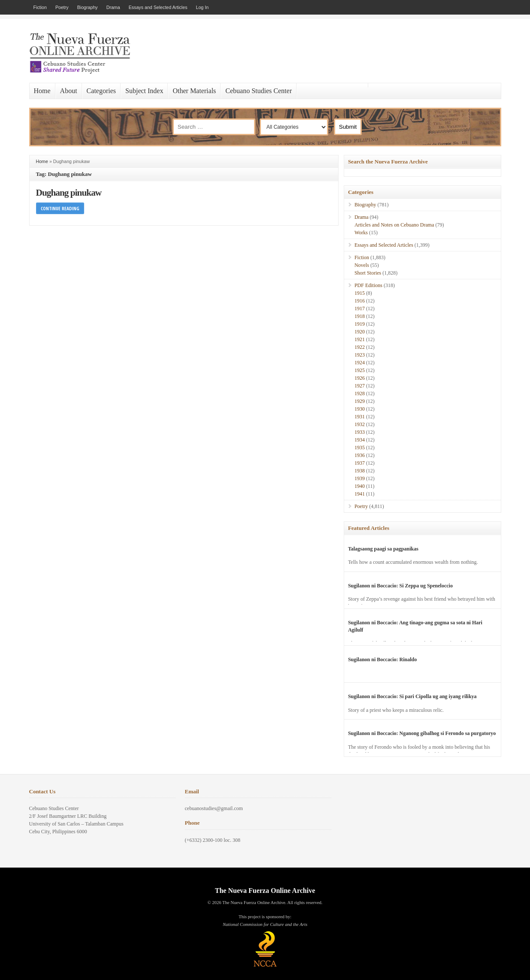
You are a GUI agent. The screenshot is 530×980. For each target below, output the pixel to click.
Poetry (62, 7)
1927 (360, 386)
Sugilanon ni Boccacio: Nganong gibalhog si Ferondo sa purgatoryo (422, 733)
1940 (360, 486)
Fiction (40, 7)
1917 (360, 309)
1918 (360, 316)
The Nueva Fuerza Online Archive (265, 891)
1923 (360, 355)
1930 (360, 409)
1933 (360, 432)
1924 (360, 363)
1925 (360, 370)
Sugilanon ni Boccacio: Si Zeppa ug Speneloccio (400, 586)
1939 (360, 478)
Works (361, 233)
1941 (360, 494)
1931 (360, 417)
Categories (101, 91)
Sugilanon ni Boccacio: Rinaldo (382, 659)
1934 (360, 440)
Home (42, 91)
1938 (360, 471)
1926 (360, 378)
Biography (88, 7)
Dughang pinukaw (69, 193)
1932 (360, 424)
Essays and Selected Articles (158, 7)
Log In (203, 7)
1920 (360, 332)
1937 (360, 463)
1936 (360, 455)
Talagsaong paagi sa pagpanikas (383, 549)
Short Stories (368, 273)
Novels (362, 265)
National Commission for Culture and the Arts (265, 924)
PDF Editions (368, 285)
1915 (360, 293)
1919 (360, 324)
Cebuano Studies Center (259, 91)
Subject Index (144, 91)
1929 (360, 401)
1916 (360, 301)
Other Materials (194, 91)
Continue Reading (60, 208)
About (69, 91)
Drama (113, 7)
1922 (360, 347)
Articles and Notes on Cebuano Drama (394, 225)
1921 (360, 339)
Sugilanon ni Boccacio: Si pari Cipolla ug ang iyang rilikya (412, 696)
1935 (360, 448)
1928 (360, 393)
